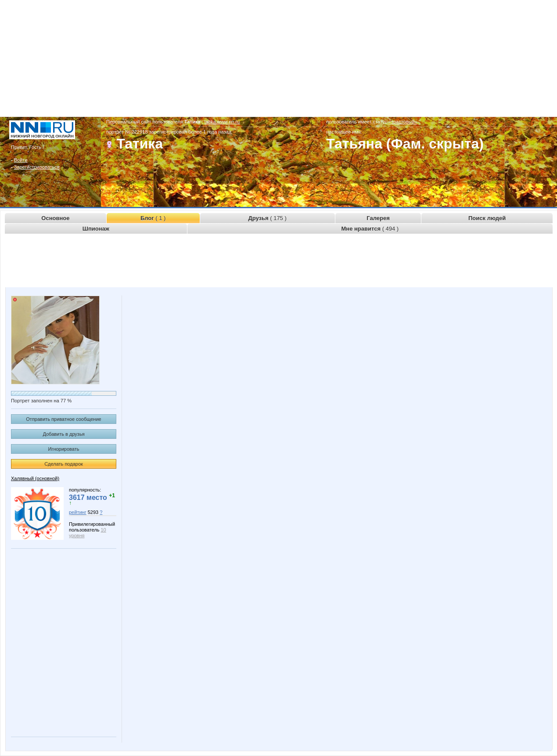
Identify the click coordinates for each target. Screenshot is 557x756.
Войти (21, 160)
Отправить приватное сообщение (63, 419)
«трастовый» (403, 122)
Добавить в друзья (63, 434)
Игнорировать (64, 449)
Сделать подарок (64, 464)
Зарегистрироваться (37, 167)
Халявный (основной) (35, 478)
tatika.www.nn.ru (222, 122)
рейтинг (78, 512)
